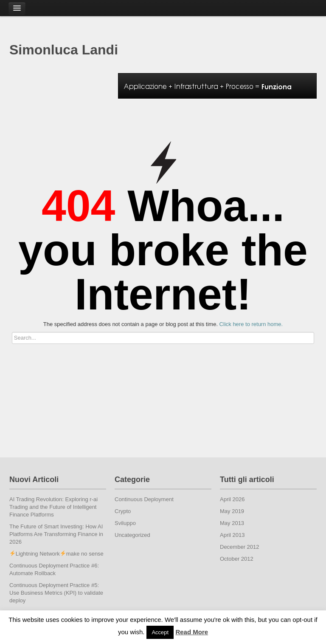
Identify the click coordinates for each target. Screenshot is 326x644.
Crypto (123, 511)
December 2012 (240, 547)
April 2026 (232, 499)
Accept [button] (160, 632)
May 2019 (232, 511)
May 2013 (232, 523)
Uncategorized (132, 535)
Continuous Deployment (144, 499)
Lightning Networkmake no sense (57, 554)
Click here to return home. (251, 324)
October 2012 (237, 559)
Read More (192, 632)
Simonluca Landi (64, 50)
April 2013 (232, 535)
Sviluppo (125, 523)
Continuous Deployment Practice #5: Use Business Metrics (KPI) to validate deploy (56, 593)
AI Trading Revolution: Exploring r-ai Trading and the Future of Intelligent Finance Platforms (53, 507)
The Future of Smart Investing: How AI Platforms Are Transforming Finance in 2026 (56, 534)
